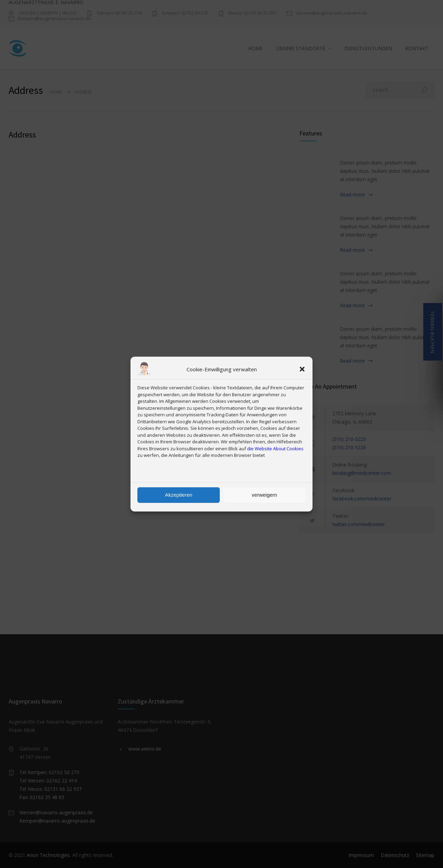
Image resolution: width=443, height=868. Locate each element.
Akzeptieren (178, 495)
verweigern (264, 495)
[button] (302, 369)
